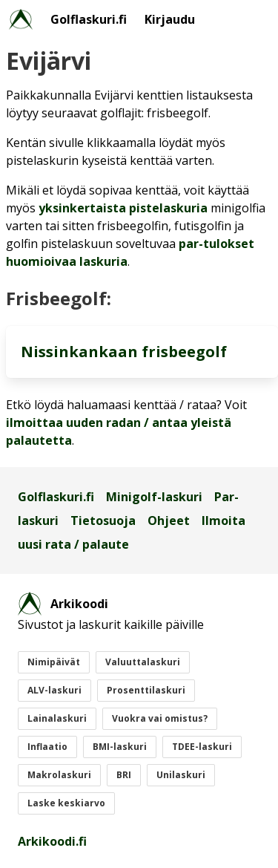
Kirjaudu (170, 19)
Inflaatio (47, 747)
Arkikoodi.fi (52, 841)
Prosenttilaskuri (146, 690)
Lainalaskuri (57, 718)
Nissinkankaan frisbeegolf (124, 352)
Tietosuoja (103, 521)
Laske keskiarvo (66, 803)
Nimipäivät (54, 662)
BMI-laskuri (120, 747)
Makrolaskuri (59, 775)
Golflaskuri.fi (89, 19)
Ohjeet (169, 521)
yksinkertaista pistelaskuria (123, 208)
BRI (124, 775)
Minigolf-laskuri (154, 497)
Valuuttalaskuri (143, 662)
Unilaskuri (181, 775)
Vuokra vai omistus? (160, 718)
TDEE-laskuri (202, 747)
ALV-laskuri (54, 690)
